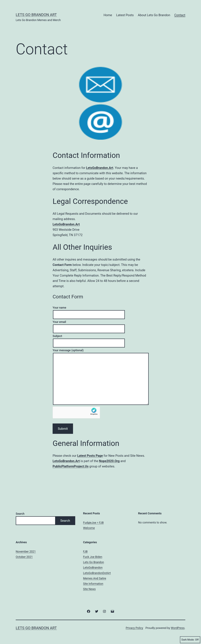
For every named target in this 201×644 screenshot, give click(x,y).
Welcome (89, 528)
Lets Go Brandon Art (36, 15)
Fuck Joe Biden (93, 557)
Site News (89, 589)
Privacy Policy (134, 628)
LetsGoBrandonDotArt (97, 573)
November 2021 (26, 551)
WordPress (178, 628)
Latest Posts (125, 15)
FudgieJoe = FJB (93, 523)
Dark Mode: (190, 640)
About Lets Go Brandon (154, 15)
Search (20, 514)
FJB (85, 551)
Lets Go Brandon (94, 562)
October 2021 (24, 557)
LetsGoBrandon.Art (100, 168)
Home (108, 15)
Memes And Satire (95, 578)
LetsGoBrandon (93, 567)
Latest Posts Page (90, 456)
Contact (180, 15)
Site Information (93, 584)
